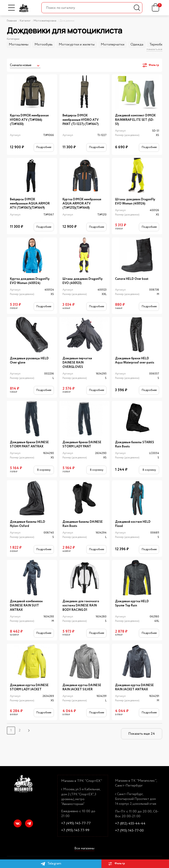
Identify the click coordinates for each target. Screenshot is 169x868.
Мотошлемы (19, 44)
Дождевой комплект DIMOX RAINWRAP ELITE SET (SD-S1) (135, 120)
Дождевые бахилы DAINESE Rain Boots (83, 524)
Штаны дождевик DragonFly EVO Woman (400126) (135, 202)
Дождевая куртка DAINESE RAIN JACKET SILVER (82, 687)
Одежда (137, 44)
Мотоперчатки (113, 44)
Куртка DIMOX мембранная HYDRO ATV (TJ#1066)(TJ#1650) (29, 120)
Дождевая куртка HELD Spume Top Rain (132, 604)
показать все (154, 49)
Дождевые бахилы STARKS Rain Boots (135, 445)
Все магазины (84, 848)
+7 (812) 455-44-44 (130, 824)
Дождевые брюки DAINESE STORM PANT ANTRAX (29, 445)
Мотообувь (44, 44)
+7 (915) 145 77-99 (75, 830)
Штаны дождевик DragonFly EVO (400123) (83, 281)
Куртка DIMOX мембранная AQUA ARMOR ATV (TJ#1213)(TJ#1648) (82, 204)
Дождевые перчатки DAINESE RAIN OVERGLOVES (77, 363)
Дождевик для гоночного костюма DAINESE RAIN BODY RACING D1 (81, 606)
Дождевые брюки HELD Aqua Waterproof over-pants (135, 361)
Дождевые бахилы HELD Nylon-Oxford (28, 524)
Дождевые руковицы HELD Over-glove (29, 361)
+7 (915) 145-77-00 (129, 831)
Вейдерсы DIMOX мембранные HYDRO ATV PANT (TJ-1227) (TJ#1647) (81, 120)
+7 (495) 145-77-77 (76, 823)
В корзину (44, 470)
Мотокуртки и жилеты (77, 44)
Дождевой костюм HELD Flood (133, 524)
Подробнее (44, 147)
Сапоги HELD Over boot (132, 279)
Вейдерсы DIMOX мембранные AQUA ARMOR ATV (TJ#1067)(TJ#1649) (30, 204)
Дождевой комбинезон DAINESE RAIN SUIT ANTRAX (26, 606)
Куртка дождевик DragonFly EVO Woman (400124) (30, 281)
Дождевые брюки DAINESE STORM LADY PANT (82, 445)
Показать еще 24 (142, 734)
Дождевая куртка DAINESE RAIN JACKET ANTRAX (134, 687)
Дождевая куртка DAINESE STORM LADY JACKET (29, 687)
